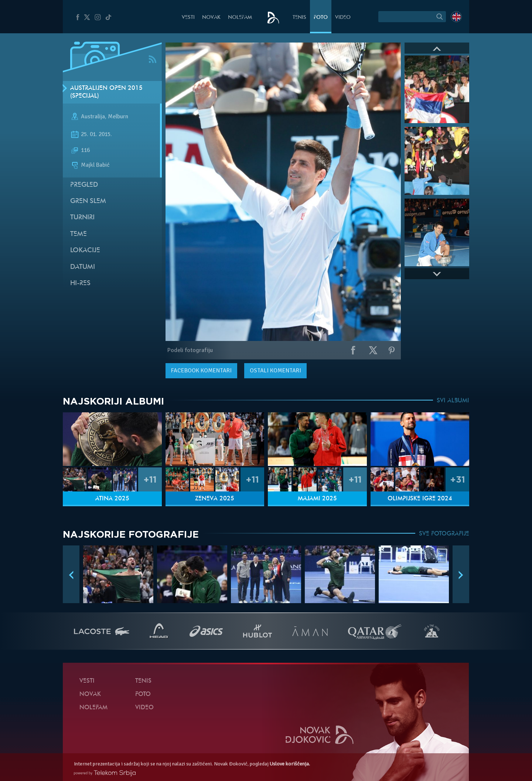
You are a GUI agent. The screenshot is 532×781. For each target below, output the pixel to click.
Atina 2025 (112, 499)
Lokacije (85, 251)
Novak (211, 18)
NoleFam (240, 18)
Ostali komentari (275, 371)
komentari (201, 371)
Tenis (299, 18)
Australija (93, 117)
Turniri (82, 218)
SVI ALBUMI (453, 401)
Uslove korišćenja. (290, 764)
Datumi (83, 267)
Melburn (118, 117)
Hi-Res (80, 283)
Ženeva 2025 (215, 499)
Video (343, 18)
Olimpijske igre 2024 (420, 499)
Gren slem (88, 201)
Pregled (84, 185)
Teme (79, 234)
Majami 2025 (317, 499)
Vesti (188, 18)
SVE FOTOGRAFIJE (444, 534)
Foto (321, 18)
